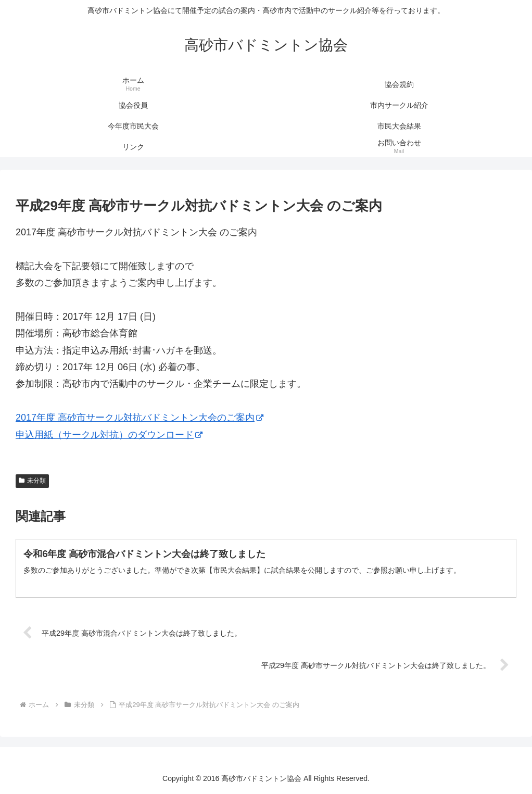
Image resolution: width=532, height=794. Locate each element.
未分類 (32, 481)
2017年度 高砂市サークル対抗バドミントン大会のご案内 (140, 418)
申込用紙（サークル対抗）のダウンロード (109, 435)
